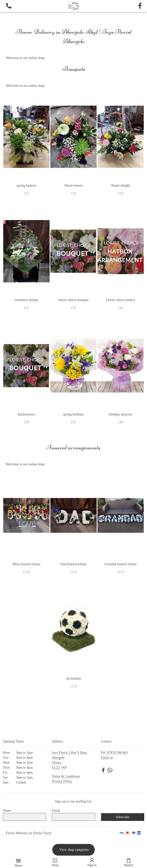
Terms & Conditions (66, 776)
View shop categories (74, 850)
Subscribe (122, 817)
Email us (107, 758)
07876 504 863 (117, 753)
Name (7, 811)
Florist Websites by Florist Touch (29, 833)
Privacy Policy (62, 781)
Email (56, 811)
